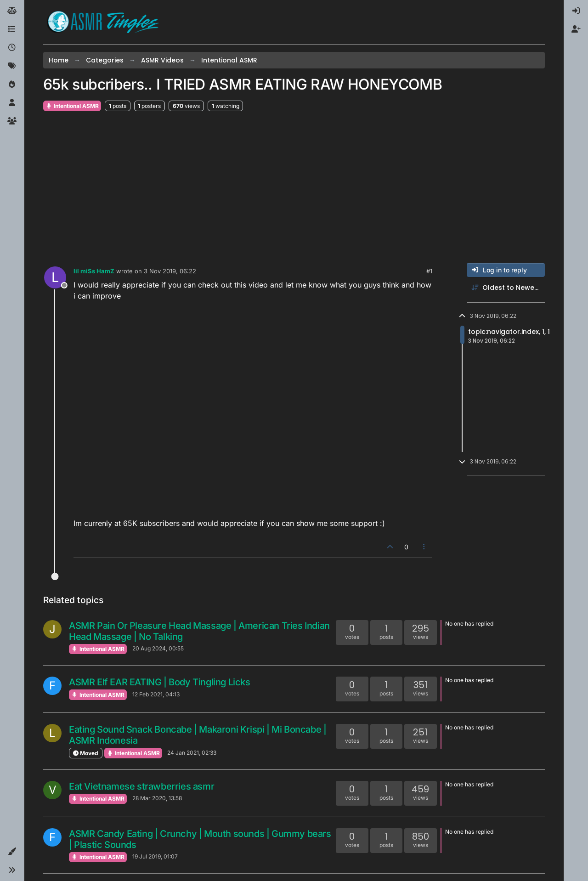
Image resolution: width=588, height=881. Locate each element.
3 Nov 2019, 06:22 (170, 271)
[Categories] (12, 29)
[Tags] (12, 66)
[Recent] (12, 48)
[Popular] (12, 85)
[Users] (12, 103)
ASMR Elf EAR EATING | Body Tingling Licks (160, 682)
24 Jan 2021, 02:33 (192, 753)
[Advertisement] (294, 187)
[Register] (576, 29)
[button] (12, 852)
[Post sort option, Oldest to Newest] (506, 288)
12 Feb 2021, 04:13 (156, 694)
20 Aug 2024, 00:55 (158, 648)
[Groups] (12, 121)
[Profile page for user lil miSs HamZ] (55, 277)
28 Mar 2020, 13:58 (157, 798)
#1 (429, 271)
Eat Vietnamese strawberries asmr (141, 786)
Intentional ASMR (72, 106)
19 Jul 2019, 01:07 (155, 856)
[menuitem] (576, 11)
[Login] (576, 11)
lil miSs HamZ (94, 271)
